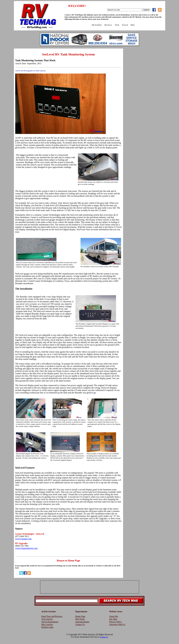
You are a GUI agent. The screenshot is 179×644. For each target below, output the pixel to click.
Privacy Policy (116, 622)
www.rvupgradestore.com (26, 548)
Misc (133, 25)
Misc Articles (47, 624)
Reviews (108, 25)
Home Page (80, 616)
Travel (125, 25)
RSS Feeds (80, 619)
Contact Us (80, 624)
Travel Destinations (50, 622)
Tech (117, 25)
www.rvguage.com (23, 539)
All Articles (97, 25)
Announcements (82, 622)
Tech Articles (47, 619)
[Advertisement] (145, 68)
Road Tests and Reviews (52, 616)
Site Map (113, 619)
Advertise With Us (117, 624)
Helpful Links (47, 627)
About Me (114, 616)
